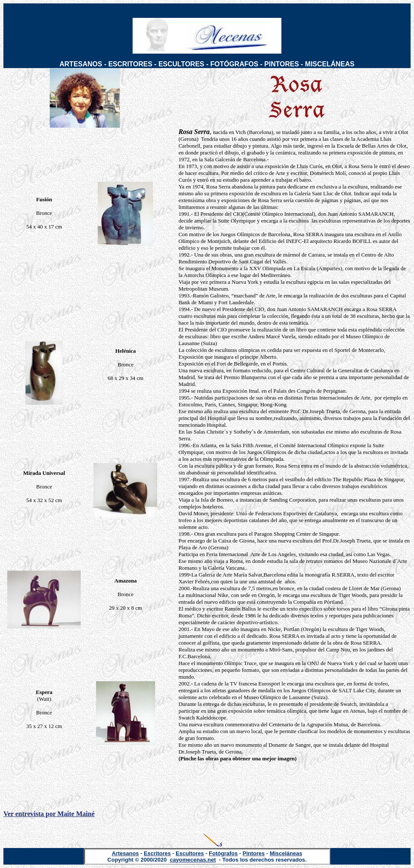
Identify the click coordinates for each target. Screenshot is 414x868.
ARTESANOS (81, 64)
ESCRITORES (130, 64)
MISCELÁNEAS (330, 64)
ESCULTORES (181, 64)
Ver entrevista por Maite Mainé (49, 814)
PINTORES (282, 64)
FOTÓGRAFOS (234, 64)
